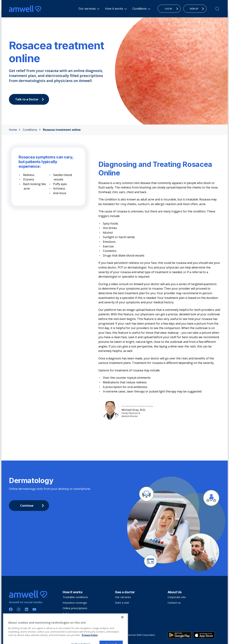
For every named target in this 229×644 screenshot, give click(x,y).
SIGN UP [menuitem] (198, 9)
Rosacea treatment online (62, 130)
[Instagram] (19, 609)
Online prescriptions (75, 608)
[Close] (122, 633)
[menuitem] (87, 9)
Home (15, 130)
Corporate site (177, 597)
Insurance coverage (75, 603)
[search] (217, 9)
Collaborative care (74, 614)
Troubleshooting (73, 619)
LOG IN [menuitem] (172, 9)
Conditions (140, 9)
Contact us (174, 603)
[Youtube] (34, 609)
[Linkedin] (26, 609)
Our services (88, 9)
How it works (115, 9)
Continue (33, 506)
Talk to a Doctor (31, 99)
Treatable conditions (75, 597)
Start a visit (122, 603)
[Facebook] (11, 609)
